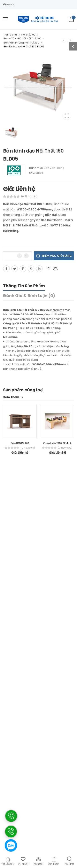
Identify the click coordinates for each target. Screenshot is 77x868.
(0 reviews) (28, 448)
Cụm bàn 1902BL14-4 (57, 443)
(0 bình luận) (29, 196)
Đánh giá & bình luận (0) (29, 296)
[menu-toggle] (6, 19)
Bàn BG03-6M (20, 443)
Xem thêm (11, 397)
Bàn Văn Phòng (54, 168)
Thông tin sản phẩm (24, 286)
